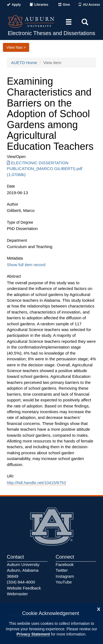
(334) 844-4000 (21, 582)
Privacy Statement (33, 634)
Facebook (65, 564)
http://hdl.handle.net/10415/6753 (36, 483)
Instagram (65, 576)
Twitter (62, 570)
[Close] (99, 609)
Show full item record (26, 265)
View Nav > (16, 47)
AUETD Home (24, 63)
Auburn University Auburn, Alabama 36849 (23, 570)
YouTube (64, 582)
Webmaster (17, 594)
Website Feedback (24, 588)
